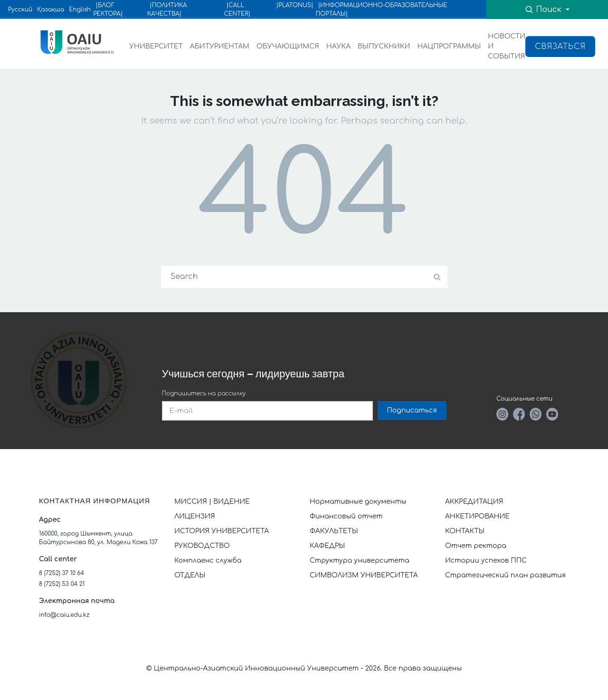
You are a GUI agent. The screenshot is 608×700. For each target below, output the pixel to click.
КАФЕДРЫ (327, 546)
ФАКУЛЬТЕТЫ (334, 531)
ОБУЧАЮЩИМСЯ (288, 46)
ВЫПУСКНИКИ (384, 46)
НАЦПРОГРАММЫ (449, 46)
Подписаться (412, 410)
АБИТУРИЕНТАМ (220, 46)
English (80, 10)
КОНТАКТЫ (465, 531)
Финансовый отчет (346, 516)
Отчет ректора (476, 546)
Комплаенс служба (208, 561)
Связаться (560, 47)
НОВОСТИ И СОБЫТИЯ (507, 46)
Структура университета (360, 561)
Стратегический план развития (506, 575)
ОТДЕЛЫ (190, 575)
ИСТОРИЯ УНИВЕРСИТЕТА (222, 531)
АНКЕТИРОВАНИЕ (477, 516)
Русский (20, 10)
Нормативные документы (358, 502)
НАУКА (338, 46)
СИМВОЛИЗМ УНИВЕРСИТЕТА (364, 575)
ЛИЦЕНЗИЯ (195, 516)
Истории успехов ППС (486, 561)
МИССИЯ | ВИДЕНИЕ (212, 502)
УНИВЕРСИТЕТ (156, 46)
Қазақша (51, 10)
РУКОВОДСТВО (202, 546)
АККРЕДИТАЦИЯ (474, 502)
